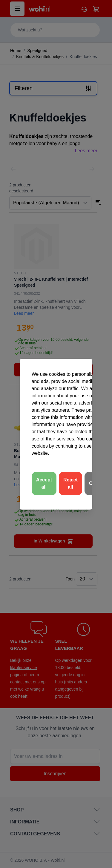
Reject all (70, 483)
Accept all (44, 483)
